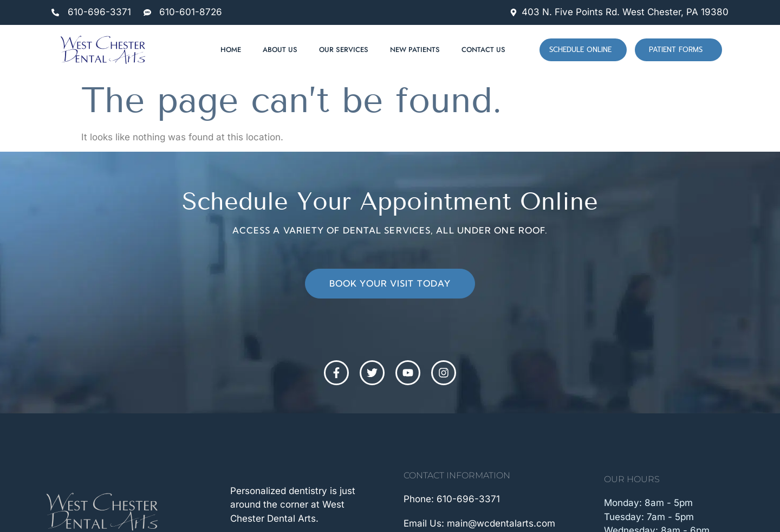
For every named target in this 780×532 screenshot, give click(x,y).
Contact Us (483, 50)
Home (231, 50)
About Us (280, 50)
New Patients (415, 50)
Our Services (344, 50)
